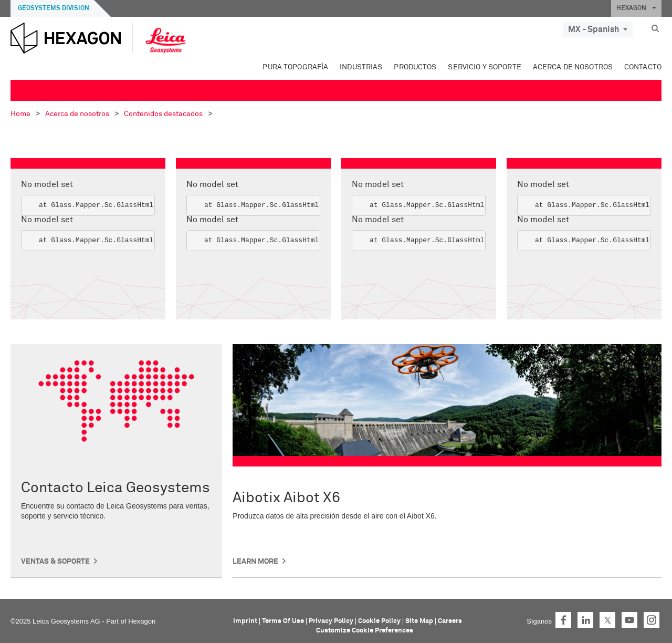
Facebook (563, 620)
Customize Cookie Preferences (365, 631)
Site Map (419, 621)
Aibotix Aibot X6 (286, 498)
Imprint (245, 621)
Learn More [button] (255, 562)
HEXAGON (636, 8)
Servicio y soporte (484, 67)
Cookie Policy (379, 621)
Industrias (361, 67)
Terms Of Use (283, 621)
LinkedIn (585, 620)
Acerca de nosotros (573, 67)
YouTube (629, 620)
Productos (415, 67)
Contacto (643, 67)
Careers (450, 621)
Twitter (607, 620)
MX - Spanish (598, 29)
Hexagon (142, 621)
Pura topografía (295, 67)
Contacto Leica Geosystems (115, 488)
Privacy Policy (331, 621)
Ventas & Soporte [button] (55, 562)
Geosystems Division (54, 8)
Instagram (652, 620)
